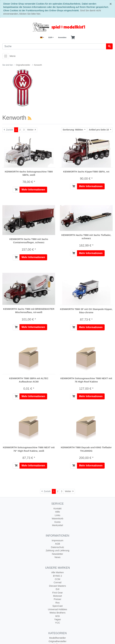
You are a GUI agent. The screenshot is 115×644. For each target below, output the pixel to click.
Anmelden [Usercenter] (62, 37)
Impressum (57, 540)
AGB (57, 544)
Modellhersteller (57, 638)
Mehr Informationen (33, 190)
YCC (57, 623)
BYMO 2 (58, 576)
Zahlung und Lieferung (57, 550)
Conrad (57, 582)
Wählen (73, 130)
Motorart (57, 596)
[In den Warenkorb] (16, 190)
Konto (57, 522)
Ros (58, 603)
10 (99, 130)
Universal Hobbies (57, 609)
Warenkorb (58, 518)
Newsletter (58, 554)
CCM (57, 579)
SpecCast (57, 606)
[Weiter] (31, 130)
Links (57, 515)
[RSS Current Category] (30, 118)
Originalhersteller (57, 641)
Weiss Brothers (57, 613)
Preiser (57, 599)
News (57, 557)
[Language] (42, 38)
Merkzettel (57, 525)
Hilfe (57, 512)
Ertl (58, 589)
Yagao (57, 619)
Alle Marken (57, 572)
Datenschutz (57, 547)
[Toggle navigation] (6, 56)
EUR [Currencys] (51, 37)
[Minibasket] (73, 38)
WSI (57, 616)
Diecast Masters (57, 586)
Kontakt (58, 508)
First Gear (58, 593)
